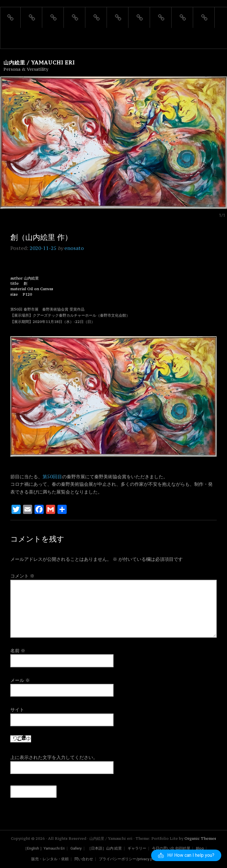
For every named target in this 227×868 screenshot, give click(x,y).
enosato (74, 248)
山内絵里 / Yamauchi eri (39, 63)
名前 (18, 651)
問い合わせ (84, 859)
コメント (22, 576)
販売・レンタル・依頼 (50, 859)
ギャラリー (137, 849)
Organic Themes (200, 839)
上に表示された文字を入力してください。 (54, 757)
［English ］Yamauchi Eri (44, 849)
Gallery (76, 849)
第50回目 (52, 477)
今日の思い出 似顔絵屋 (171, 849)
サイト (17, 710)
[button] (186, 855)
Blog (200, 849)
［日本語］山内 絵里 (105, 849)
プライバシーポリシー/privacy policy (130, 859)
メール (20, 680)
